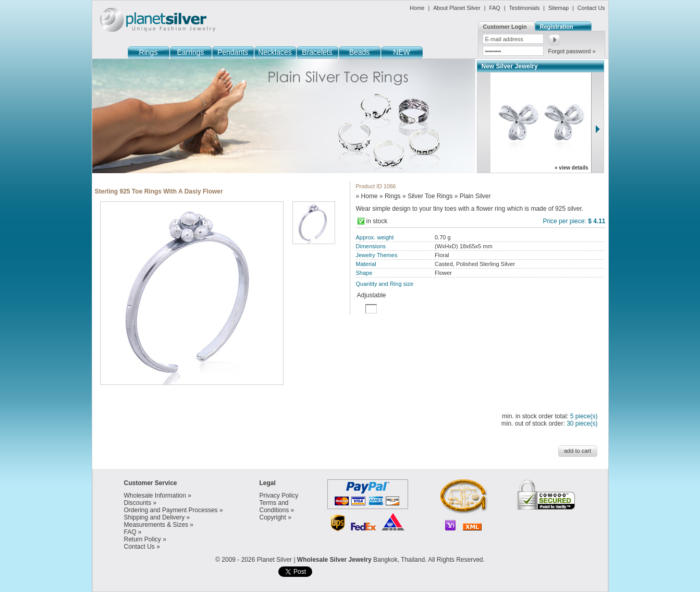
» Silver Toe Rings (428, 196)
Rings (149, 52)
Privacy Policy (279, 496)
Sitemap (558, 8)
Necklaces (275, 52)
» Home (367, 196)
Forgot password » (572, 51)
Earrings (190, 52)
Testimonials (525, 8)
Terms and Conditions (274, 506)
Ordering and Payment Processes (171, 510)
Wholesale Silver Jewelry (334, 560)
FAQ (495, 8)
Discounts (138, 503)
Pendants (233, 52)
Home (417, 8)
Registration (557, 27)
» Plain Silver (473, 196)
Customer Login (505, 27)
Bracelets (317, 52)
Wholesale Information (155, 496)
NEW (402, 52)
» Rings (390, 196)
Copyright (273, 517)
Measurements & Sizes (156, 525)
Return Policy (143, 539)
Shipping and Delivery (155, 517)
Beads (360, 52)
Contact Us (591, 8)
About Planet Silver (457, 8)
